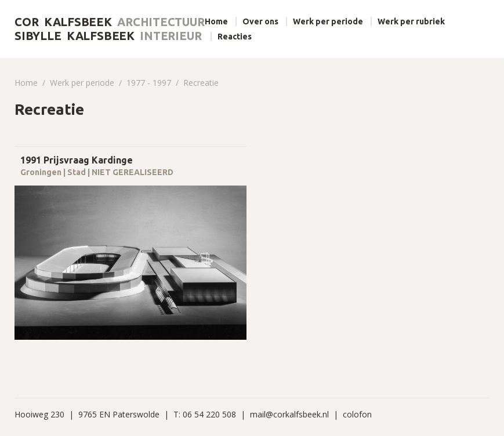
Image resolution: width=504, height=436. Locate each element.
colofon (357, 414)
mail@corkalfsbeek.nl (289, 414)
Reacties (235, 37)
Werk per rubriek (411, 21)
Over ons (260, 21)
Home (216, 21)
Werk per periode (328, 21)
